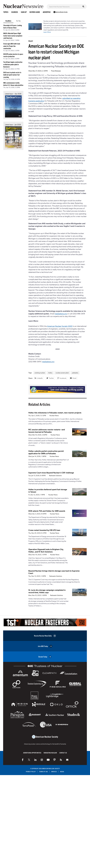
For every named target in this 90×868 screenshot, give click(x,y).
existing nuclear (40, 373)
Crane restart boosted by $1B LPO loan (44, 530)
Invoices (54, 772)
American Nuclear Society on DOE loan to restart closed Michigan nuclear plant (56, 52)
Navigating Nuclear (50, 753)
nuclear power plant (62, 373)
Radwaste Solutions (55, 475)
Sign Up (24, 12)
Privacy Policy (31, 772)
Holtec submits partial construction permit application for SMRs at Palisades (46, 452)
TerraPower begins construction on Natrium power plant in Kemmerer (13, 64)
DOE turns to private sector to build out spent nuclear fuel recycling (12, 75)
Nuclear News (54, 415)
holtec (50, 373)
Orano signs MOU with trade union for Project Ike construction (12, 46)
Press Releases (56, 71)
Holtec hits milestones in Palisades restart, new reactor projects (55, 413)
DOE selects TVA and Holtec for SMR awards (47, 511)
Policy (31, 41)
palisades (75, 373)
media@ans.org (61, 314)
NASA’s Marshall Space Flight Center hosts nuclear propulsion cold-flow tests (13, 36)
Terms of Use (43, 772)
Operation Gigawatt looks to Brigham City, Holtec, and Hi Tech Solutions (46, 550)
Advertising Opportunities (32, 753)
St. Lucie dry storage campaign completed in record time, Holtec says (47, 591)
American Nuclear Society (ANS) (60, 326)
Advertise (47, 12)
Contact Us (63, 753)
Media (62, 772)
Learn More (47, 32)
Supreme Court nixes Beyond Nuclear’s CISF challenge (51, 473)
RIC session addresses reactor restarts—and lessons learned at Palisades (47, 431)
